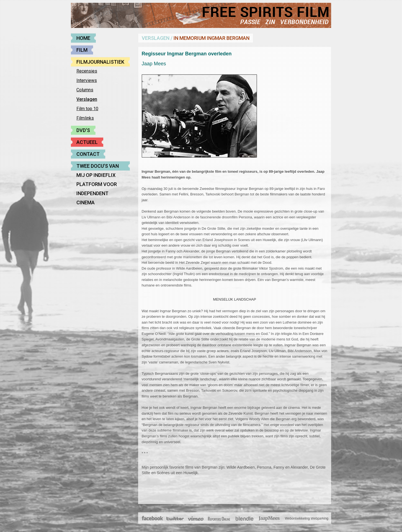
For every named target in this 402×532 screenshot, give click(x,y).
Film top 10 (87, 109)
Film (82, 50)
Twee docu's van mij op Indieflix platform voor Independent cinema (98, 167)
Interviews (87, 80)
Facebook (153, 519)
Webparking (319, 518)
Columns (85, 90)
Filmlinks (85, 118)
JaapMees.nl (269, 519)
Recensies (87, 71)
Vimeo (196, 519)
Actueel (87, 142)
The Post (219, 519)
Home (83, 38)
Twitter (175, 519)
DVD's (83, 130)
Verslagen (87, 99)
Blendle (244, 519)
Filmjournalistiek (100, 62)
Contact (88, 154)
